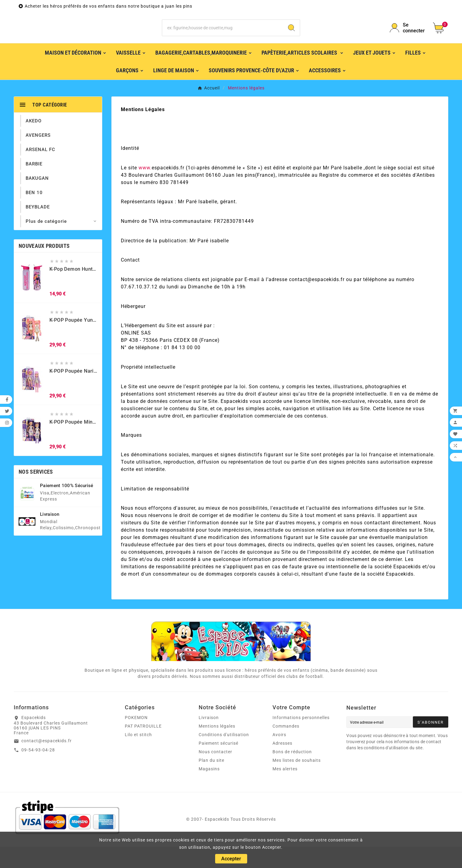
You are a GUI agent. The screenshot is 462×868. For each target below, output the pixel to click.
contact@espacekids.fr (47, 762)
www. (145, 189)
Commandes (286, 747)
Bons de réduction (292, 773)
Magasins (209, 790)
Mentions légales (217, 747)
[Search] (291, 38)
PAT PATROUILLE (143, 747)
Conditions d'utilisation (224, 756)
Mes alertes (285, 790)
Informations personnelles (301, 739)
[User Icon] (408, 38)
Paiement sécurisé (218, 765)
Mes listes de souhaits (297, 782)
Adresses (282, 765)
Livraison (209, 739)
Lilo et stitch (138, 756)
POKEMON (136, 739)
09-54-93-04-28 (38, 771)
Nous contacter (215, 773)
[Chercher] (223, 38)
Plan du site (211, 782)
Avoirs (279, 756)
